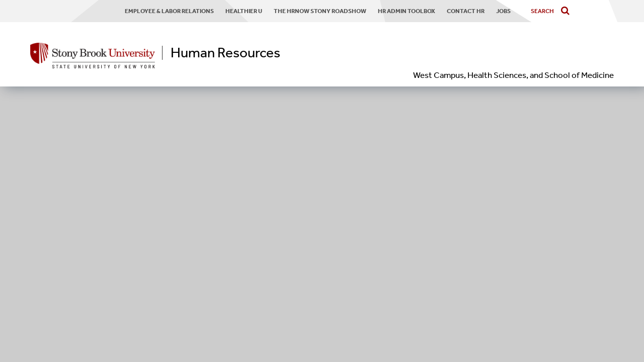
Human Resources (225, 53)
